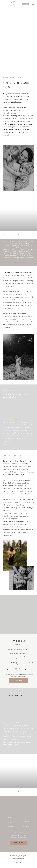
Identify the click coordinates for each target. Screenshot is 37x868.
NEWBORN (11, 827)
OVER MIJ (11, 817)
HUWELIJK (26, 827)
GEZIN (26, 817)
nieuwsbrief (7, 527)
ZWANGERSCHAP (11, 822)
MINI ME (26, 822)
